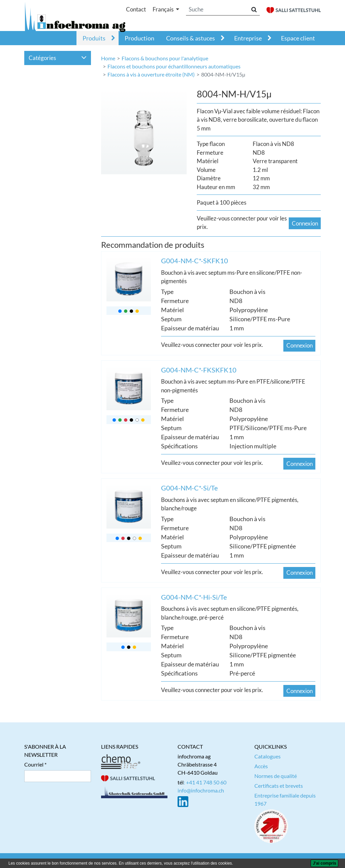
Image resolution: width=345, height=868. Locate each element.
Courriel (34, 764)
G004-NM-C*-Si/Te (189, 488)
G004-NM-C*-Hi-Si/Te (194, 597)
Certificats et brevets (279, 786)
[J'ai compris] (324, 863)
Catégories (58, 58)
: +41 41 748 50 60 (205, 782)
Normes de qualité (276, 776)
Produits (94, 38)
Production (139, 38)
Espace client (298, 38)
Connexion (305, 223)
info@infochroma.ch (201, 790)
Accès (261, 766)
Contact (136, 9)
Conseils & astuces (191, 38)
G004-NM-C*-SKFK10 (195, 261)
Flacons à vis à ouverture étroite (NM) (151, 74)
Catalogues (268, 756)
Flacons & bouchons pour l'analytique (165, 58)
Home (108, 58)
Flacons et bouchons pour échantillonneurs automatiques (174, 66)
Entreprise (248, 38)
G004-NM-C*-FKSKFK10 (199, 370)
